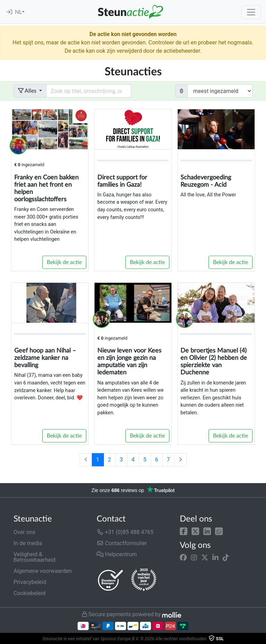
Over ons (24, 532)
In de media (28, 543)
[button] (184, 531)
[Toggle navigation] (251, 12)
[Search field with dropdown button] (89, 91)
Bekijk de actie (64, 262)
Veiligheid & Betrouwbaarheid (34, 557)
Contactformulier (122, 543)
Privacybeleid (30, 582)
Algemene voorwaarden (43, 571)
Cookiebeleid (29, 593)
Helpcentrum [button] (117, 554)
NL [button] (18, 12)
